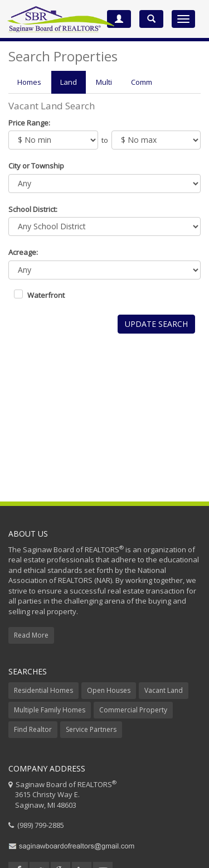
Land (69, 82)
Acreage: (23, 252)
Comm (142, 82)
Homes (29, 82)
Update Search (156, 324)
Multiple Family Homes (50, 710)
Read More (31, 635)
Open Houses (109, 690)
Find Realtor (33, 729)
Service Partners (91, 729)
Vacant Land (164, 690)
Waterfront (46, 295)
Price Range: (29, 123)
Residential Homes (43, 690)
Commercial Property (133, 710)
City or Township (36, 166)
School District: (33, 209)
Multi (104, 82)
